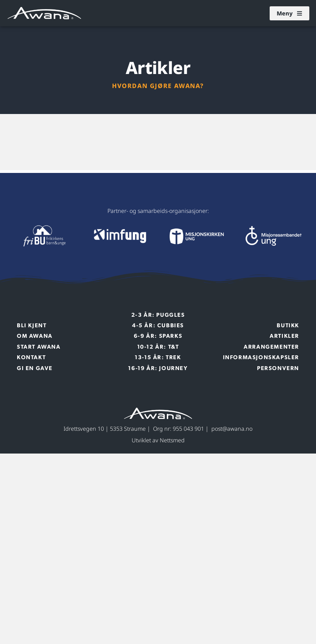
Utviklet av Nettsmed (158, 440)
